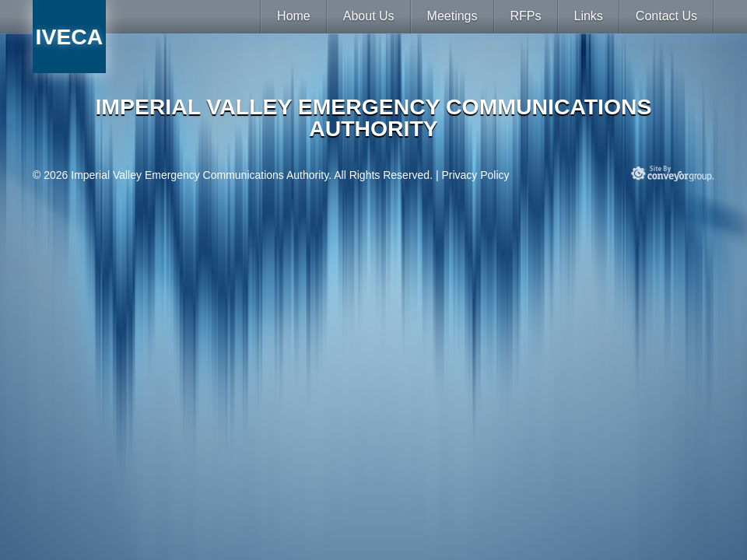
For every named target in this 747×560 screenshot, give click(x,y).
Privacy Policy (475, 175)
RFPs (526, 16)
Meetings (452, 16)
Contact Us (666, 16)
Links (589, 16)
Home (294, 16)
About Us (369, 16)
